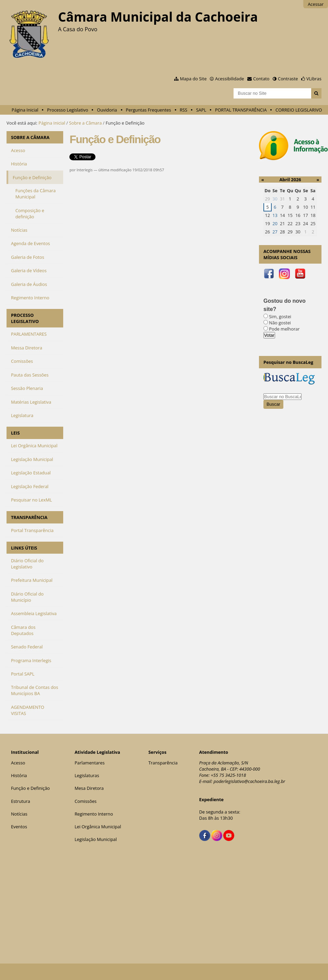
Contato (261, 79)
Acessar (316, 4)
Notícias (19, 814)
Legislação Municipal (96, 839)
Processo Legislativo (68, 110)
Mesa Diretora (89, 788)
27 (275, 232)
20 (275, 223)
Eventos (19, 827)
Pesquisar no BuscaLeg (288, 362)
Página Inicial (25, 110)
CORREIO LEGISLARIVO (299, 110)
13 (275, 215)
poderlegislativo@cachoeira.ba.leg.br (250, 781)
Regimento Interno (94, 814)
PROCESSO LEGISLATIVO (25, 318)
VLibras (314, 79)
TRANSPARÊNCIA (29, 517)
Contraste (288, 79)
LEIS (15, 433)
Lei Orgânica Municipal (98, 827)
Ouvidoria (107, 110)
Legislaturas (87, 775)
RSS (183, 110)
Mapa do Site (193, 79)
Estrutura (21, 801)
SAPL (201, 110)
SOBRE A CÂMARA (30, 137)
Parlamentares (89, 763)
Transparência (163, 763)
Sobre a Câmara (85, 123)
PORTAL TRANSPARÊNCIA (241, 110)
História (19, 775)
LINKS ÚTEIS (24, 548)
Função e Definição (30, 788)
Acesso (18, 763)
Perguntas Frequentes (148, 110)
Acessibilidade (229, 79)
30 (275, 199)
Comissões (86, 801)
